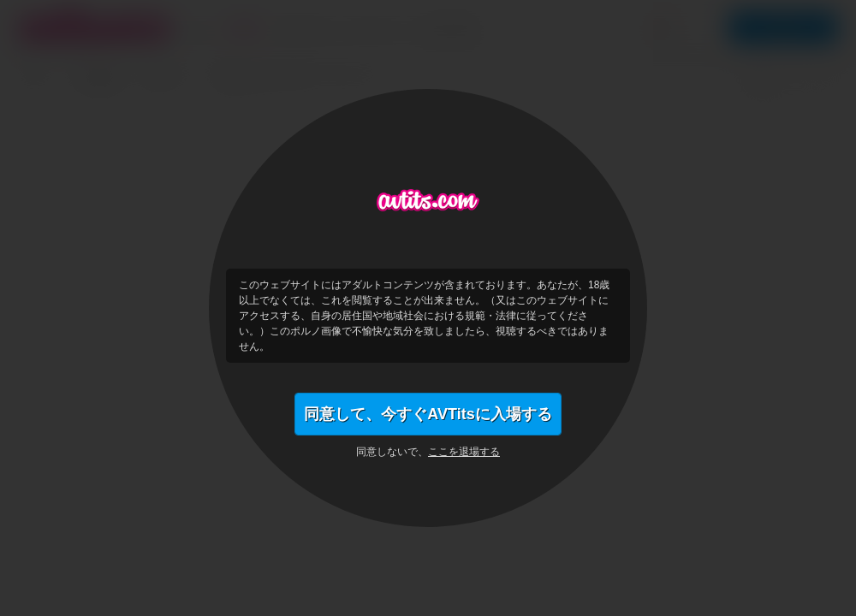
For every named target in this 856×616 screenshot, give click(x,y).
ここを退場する (464, 452)
